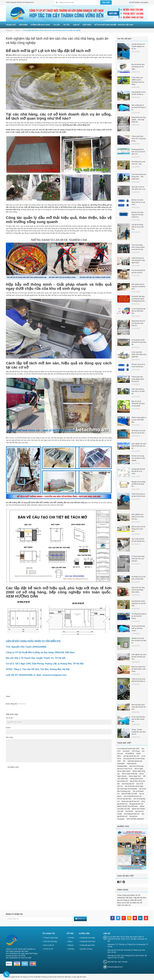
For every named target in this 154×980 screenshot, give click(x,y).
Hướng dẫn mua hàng (87, 938)
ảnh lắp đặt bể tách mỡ (131, 756)
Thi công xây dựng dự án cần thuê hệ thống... (139, 616)
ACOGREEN (130, 754)
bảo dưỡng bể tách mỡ (132, 814)
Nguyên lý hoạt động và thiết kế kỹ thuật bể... (139, 484)
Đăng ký (71, 945)
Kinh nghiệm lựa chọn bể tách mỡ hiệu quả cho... (139, 657)
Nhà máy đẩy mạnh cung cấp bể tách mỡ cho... (139, 707)
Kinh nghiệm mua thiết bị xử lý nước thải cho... (138, 517)
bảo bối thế (129, 811)
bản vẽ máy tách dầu (124, 799)
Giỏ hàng (71, 949)
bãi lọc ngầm (139, 769)
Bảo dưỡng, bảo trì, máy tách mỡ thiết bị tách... (138, 287)
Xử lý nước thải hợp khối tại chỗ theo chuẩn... (138, 628)
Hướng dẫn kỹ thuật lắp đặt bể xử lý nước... (138, 471)
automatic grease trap (135, 761)
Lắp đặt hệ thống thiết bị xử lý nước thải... (138, 227)
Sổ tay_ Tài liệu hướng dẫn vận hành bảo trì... (139, 732)
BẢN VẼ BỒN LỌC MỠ (129, 794)
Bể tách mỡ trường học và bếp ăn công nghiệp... (138, 458)
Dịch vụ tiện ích (49, 945)
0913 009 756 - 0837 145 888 (117, 962)
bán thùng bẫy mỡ (128, 784)
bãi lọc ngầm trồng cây (130, 774)
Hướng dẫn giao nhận (87, 945)
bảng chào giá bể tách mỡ (130, 801)
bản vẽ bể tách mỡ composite (127, 789)
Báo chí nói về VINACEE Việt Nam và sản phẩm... (138, 404)
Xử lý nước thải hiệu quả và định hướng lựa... (138, 719)
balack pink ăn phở (137, 779)
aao (143, 749)
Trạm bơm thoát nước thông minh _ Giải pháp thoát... (139, 177)
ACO (119, 751)
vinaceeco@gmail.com (115, 967)
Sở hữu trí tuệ (48, 949)
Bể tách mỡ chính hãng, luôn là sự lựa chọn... (138, 202)
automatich (121, 764)
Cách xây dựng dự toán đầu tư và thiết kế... (138, 391)
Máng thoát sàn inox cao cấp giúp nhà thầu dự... (138, 323)
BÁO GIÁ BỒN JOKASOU (135, 819)
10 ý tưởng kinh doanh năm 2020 (128, 749)
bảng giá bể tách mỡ (136, 804)
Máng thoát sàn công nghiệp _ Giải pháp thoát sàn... (139, 120)
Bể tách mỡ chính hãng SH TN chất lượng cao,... (138, 215)
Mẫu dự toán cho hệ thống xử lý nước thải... (138, 529)
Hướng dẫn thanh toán (88, 941)
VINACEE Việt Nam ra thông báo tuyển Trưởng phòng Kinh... (139, 299)
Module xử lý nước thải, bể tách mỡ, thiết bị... (139, 641)
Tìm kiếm (71, 938)
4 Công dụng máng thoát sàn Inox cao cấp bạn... (138, 559)
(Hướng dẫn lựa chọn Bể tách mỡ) (71, 503)
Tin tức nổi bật (124, 39)
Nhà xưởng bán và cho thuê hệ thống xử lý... (139, 107)
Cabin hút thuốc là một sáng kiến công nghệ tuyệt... (138, 260)
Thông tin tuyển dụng (51, 938)
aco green (126, 751)
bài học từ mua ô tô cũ (125, 769)
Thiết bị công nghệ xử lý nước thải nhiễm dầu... (139, 420)
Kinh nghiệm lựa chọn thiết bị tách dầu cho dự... (139, 446)
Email (8, 728)
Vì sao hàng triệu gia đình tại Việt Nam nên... (139, 311)
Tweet (8, 696)
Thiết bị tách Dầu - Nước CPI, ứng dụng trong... (139, 139)
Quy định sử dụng (86, 949)
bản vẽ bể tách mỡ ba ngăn (134, 786)
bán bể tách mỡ (122, 781)
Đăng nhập (72, 941)
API (124, 761)
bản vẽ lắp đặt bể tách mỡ (133, 796)
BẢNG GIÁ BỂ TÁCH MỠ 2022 (128, 806)
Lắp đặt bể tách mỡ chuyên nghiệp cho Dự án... (138, 46)
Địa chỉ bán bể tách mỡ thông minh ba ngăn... (138, 67)
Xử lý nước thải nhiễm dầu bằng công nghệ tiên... (139, 354)
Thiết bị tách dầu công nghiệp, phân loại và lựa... (138, 379)
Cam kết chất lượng (50, 941)
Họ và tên (10, 718)
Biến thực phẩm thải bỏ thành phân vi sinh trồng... (139, 669)
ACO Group (136, 751)
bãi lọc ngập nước (135, 776)
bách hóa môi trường (136, 766)
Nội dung (9, 737)
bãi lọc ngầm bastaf (124, 771)
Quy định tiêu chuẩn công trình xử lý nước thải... (139, 603)
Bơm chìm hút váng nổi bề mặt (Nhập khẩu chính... (138, 590)
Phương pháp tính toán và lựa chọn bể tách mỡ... (138, 152)
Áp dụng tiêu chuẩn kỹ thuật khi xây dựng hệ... (139, 342)
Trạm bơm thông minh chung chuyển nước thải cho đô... (138, 247)
